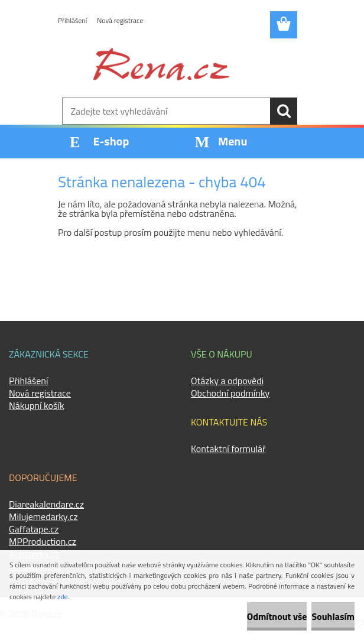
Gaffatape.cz (34, 529)
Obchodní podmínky (230, 393)
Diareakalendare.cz (46, 504)
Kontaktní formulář (228, 449)
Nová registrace (120, 20)
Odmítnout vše (277, 616)
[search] (284, 111)
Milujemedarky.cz (43, 516)
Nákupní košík (37, 405)
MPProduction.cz (43, 541)
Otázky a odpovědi (227, 381)
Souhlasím (333, 616)
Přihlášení (72, 20)
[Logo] (161, 64)
